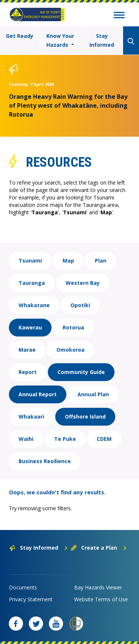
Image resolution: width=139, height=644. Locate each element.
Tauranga (32, 283)
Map (68, 261)
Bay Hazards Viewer (98, 587)
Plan (101, 261)
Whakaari (31, 417)
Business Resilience (45, 461)
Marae (27, 350)
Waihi (26, 439)
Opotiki (80, 305)
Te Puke (65, 439)
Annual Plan (93, 394)
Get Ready (20, 36)
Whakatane (34, 305)
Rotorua (73, 327)
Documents (23, 587)
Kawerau (30, 327)
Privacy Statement (31, 599)
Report (28, 372)
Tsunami (30, 261)
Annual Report (38, 394)
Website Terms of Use (101, 599)
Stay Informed (102, 40)
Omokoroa (70, 350)
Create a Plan (99, 548)
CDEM (104, 439)
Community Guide (81, 372)
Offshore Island (85, 417)
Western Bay (83, 283)
